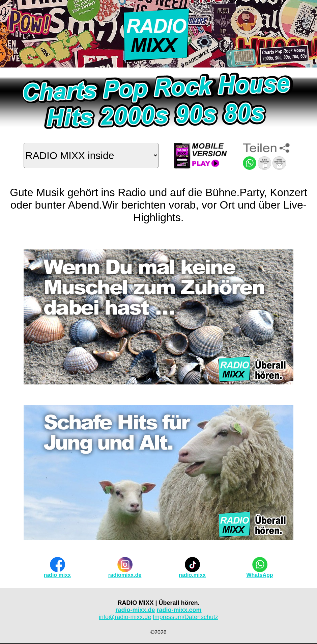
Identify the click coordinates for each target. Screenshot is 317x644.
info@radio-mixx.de (125, 617)
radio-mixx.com (179, 610)
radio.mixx (192, 575)
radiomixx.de (125, 575)
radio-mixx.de (135, 610)
